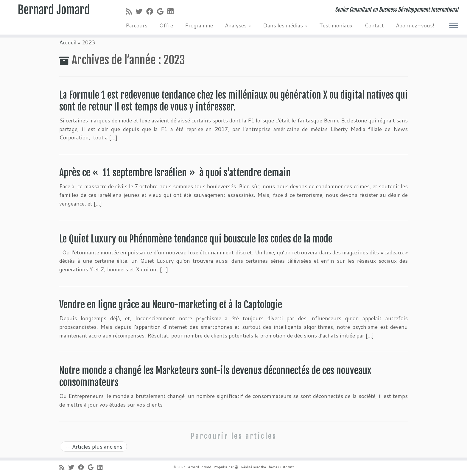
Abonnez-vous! (415, 25)
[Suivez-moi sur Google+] (162, 11)
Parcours (137, 25)
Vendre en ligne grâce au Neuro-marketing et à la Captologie (171, 305)
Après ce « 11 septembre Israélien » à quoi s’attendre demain (175, 173)
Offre (166, 25)
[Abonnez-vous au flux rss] (131, 11)
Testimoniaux (336, 25)
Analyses (238, 25)
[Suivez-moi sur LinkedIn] (172, 11)
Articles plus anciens (94, 447)
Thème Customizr (280, 467)
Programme (199, 25)
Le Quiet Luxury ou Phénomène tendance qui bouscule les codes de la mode (197, 239)
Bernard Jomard (54, 10)
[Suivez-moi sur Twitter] (141, 11)
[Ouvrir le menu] (454, 26)
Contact (374, 25)
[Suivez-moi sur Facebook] (152, 11)
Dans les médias (285, 25)
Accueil (68, 42)
